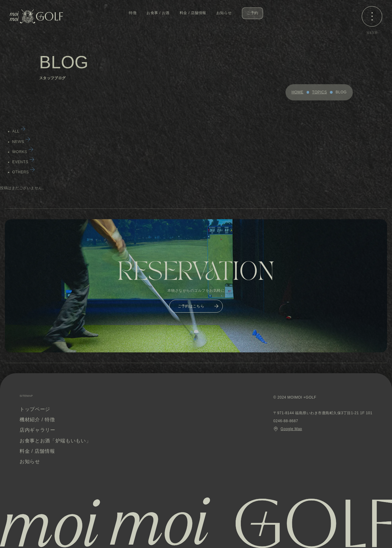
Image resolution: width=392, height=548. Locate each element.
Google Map (288, 429)
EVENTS (24, 162)
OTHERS (24, 172)
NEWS (22, 142)
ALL (19, 131)
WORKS (23, 152)
